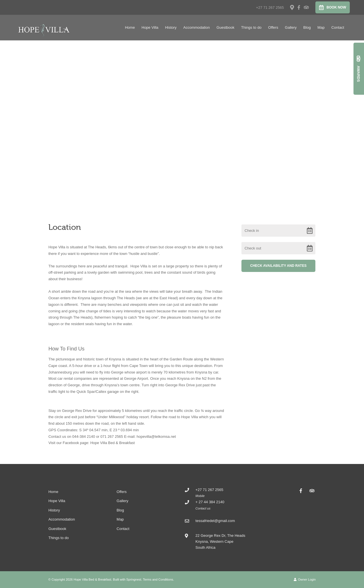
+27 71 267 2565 (270, 8)
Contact (338, 27)
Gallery (291, 27)
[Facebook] (299, 7)
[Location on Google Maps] (292, 7)
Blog (307, 27)
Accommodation (196, 27)
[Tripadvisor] (306, 7)
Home (130, 27)
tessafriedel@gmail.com (215, 521)
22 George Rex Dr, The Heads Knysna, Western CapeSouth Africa (220, 542)
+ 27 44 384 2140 (210, 502)
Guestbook (225, 27)
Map (321, 27)
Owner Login (305, 579)
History (171, 27)
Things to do (251, 27)
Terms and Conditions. (159, 579)
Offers (273, 27)
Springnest (134, 579)
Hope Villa (150, 27)
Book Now (333, 7)
